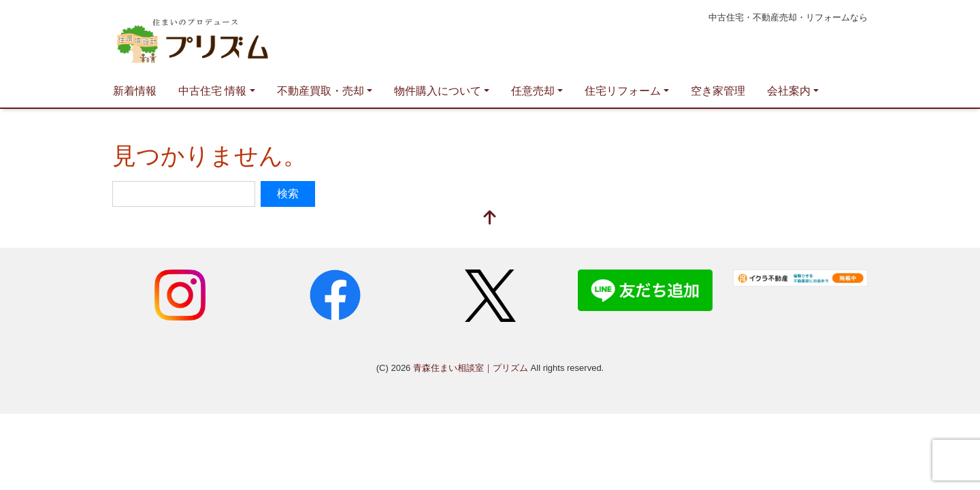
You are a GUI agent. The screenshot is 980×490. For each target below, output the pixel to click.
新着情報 (135, 91)
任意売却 (533, 91)
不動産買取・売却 (321, 91)
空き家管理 (718, 91)
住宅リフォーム (623, 91)
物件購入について (438, 91)
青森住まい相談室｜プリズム (242, 38)
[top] (490, 219)
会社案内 (789, 91)
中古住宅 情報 (212, 91)
